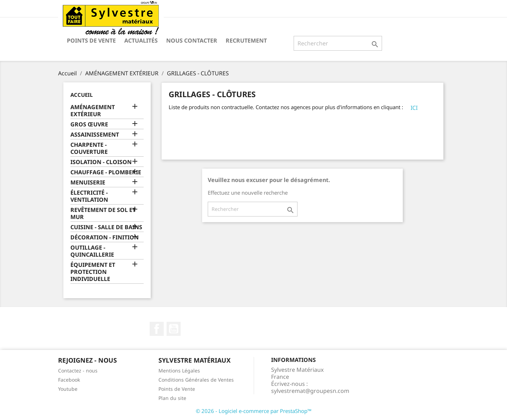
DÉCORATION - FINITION (105, 237)
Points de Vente (91, 40)
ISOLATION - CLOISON (101, 162)
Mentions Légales (179, 371)
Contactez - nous (78, 371)
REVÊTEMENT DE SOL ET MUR (103, 214)
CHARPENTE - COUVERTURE (89, 148)
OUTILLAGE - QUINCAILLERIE (92, 251)
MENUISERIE (88, 183)
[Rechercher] (338, 43)
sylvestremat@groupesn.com (310, 391)
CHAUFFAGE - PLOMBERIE (106, 172)
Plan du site (172, 398)
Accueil (82, 95)
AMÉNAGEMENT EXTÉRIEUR (93, 111)
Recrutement (246, 40)
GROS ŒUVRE (89, 124)
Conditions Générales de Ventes (196, 380)
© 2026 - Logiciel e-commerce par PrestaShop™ (254, 411)
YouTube (174, 329)
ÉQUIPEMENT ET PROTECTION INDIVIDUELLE (93, 272)
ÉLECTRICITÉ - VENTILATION (89, 196)
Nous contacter (192, 40)
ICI (414, 108)
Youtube (68, 389)
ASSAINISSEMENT (95, 135)
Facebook (157, 329)
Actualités (141, 40)
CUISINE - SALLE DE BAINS (106, 227)
